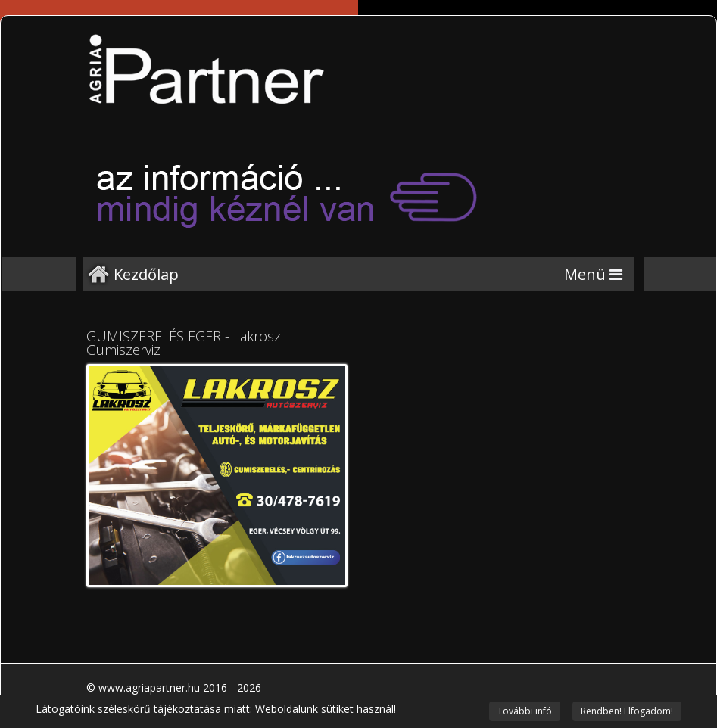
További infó (525, 711)
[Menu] (593, 274)
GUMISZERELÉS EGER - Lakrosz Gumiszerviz (184, 343)
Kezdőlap (146, 274)
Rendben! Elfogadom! (627, 711)
